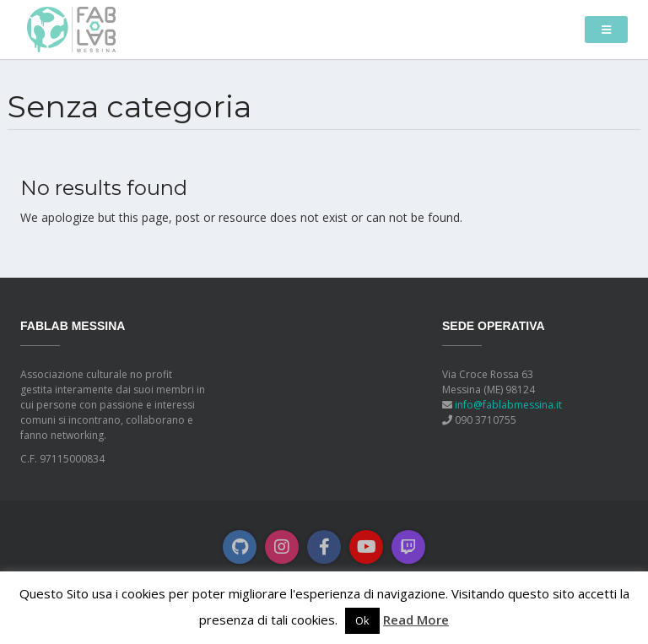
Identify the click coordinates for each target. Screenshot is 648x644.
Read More (416, 620)
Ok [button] (362, 620)
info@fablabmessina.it (508, 405)
